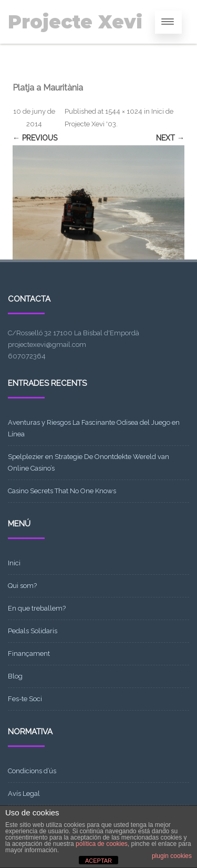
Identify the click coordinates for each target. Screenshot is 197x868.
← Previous (35, 138)
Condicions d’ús (32, 771)
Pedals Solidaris (33, 631)
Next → (170, 138)
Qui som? (22, 586)
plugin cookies (172, 856)
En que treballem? (37, 608)
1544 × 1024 (124, 111)
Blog (15, 676)
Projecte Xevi (75, 22)
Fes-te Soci (25, 699)
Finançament (29, 654)
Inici (14, 563)
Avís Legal (24, 794)
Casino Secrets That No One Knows (62, 491)
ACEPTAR (98, 861)
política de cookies (102, 844)
